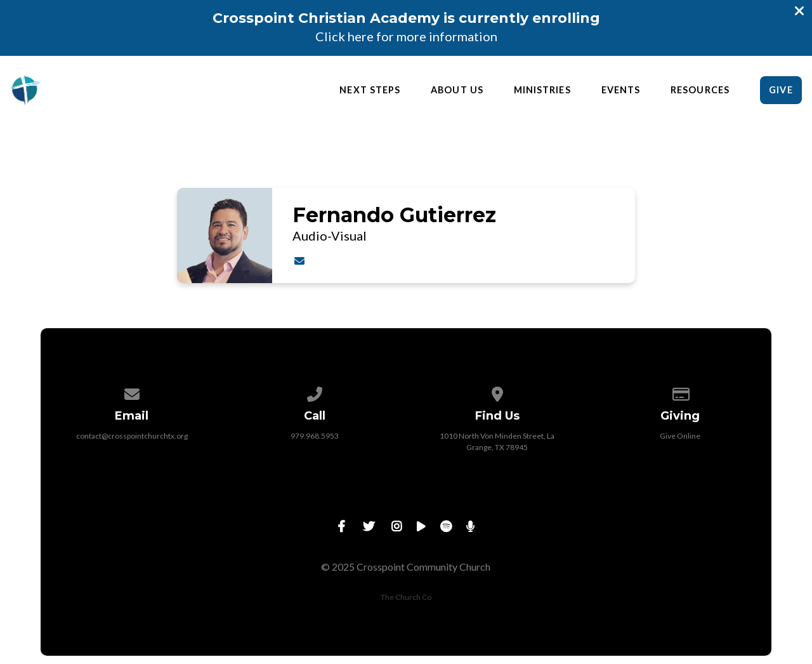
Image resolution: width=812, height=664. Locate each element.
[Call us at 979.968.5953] (315, 392)
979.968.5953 (315, 436)
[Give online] (680, 392)
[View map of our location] (497, 392)
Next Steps (370, 90)
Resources (700, 90)
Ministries (542, 90)
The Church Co (406, 597)
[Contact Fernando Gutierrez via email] (299, 261)
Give (781, 90)
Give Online (680, 436)
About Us (457, 90)
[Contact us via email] (132, 392)
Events (621, 90)
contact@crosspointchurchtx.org (132, 436)
